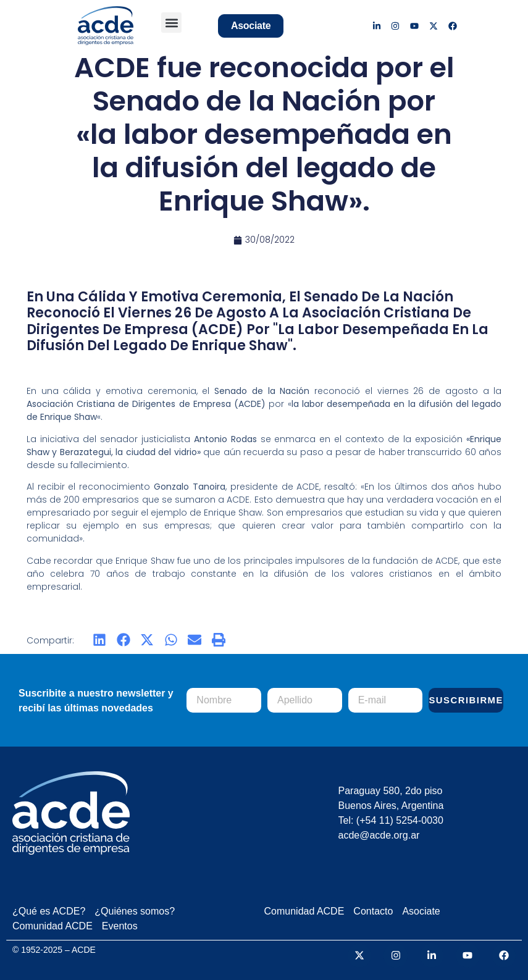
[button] (171, 23)
